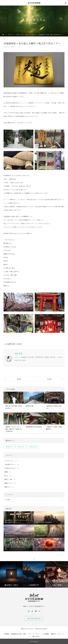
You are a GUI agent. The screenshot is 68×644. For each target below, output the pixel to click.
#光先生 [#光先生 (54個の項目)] (21, 447)
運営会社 (53, 634)
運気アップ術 (8, 479)
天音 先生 (18, 353)
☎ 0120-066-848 (34, 618)
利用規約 (7, 634)
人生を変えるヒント (10, 464)
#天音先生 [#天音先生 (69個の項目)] (33, 447)
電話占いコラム (9, 483)
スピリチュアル (9, 461)
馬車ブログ (8, 487)
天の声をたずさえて (10, 468)
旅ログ (13, 47)
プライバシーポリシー (34, 634)
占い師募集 (46, 634)
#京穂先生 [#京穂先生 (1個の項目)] (9, 447)
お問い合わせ (36, 636)
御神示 (6, 472)
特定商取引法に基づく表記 (19, 634)
